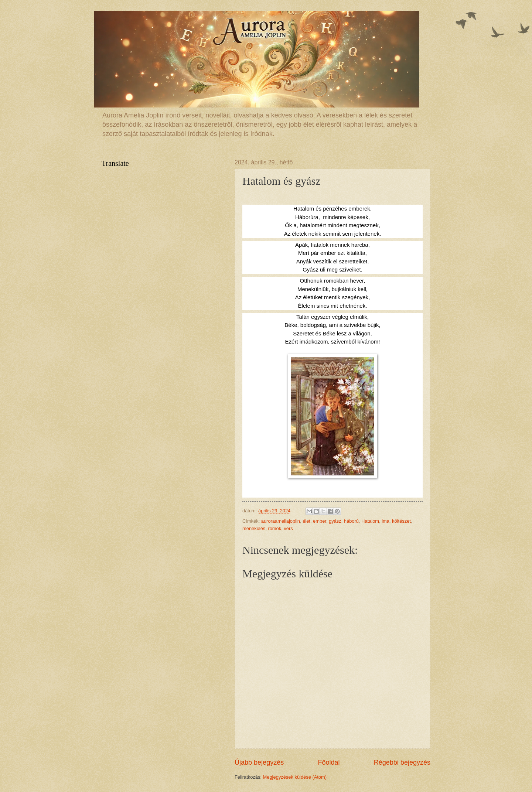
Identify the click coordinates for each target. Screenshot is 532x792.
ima (386, 521)
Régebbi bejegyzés (402, 762)
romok (274, 528)
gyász (335, 521)
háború (351, 521)
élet (306, 521)
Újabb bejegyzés (259, 762)
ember (320, 521)
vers (288, 528)
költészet (401, 521)
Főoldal (329, 762)
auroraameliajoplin (281, 521)
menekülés (254, 528)
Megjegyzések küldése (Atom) (295, 777)
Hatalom (370, 521)
